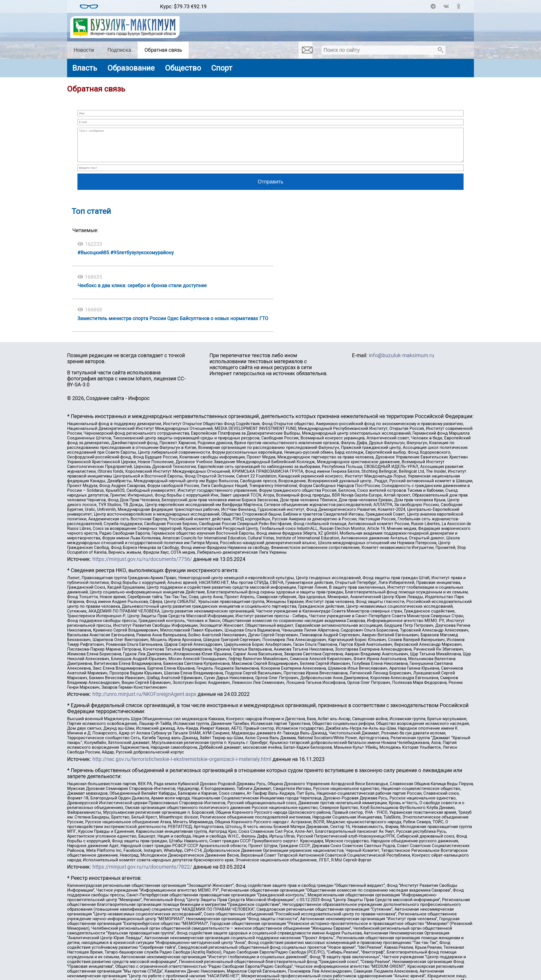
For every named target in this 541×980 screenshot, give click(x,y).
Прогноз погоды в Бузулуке (129, 5)
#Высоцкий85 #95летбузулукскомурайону (126, 259)
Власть (85, 68)
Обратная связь (163, 50)
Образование (131, 68)
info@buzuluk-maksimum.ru (401, 362)
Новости (84, 50)
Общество (183, 68)
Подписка (119, 50)
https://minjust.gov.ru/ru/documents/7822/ (142, 873)
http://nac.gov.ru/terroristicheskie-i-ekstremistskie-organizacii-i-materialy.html (182, 765)
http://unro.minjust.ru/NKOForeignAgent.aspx (144, 700)
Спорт (222, 68)
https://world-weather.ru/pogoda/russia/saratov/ (129, 8)
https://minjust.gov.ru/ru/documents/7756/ (142, 565)
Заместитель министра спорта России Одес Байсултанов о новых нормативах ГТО (173, 325)
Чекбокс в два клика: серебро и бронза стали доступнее (142, 292)
